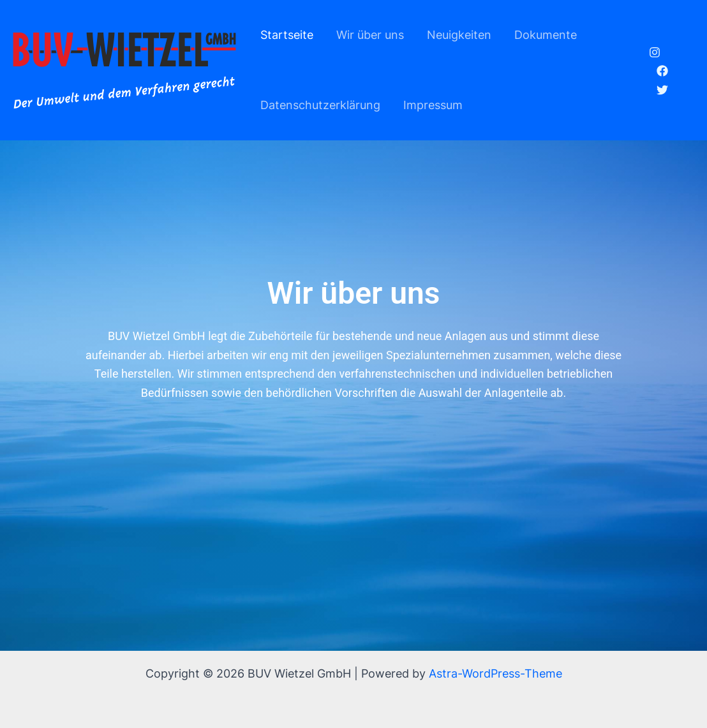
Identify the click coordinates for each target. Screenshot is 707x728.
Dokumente (546, 35)
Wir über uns (370, 35)
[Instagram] (655, 52)
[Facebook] (662, 71)
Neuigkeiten (459, 35)
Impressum (433, 105)
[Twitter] (662, 90)
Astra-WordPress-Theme (495, 673)
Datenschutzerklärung (320, 105)
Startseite (287, 35)
